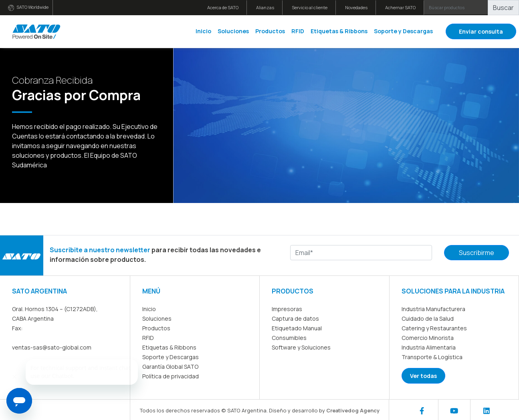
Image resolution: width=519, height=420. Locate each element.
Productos (270, 31)
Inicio (203, 31)
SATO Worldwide (28, 7)
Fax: (17, 328)
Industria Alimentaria (429, 347)
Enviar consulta (481, 31)
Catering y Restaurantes (434, 328)
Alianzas (265, 7)
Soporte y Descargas (403, 31)
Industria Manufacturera (433, 309)
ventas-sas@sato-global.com (52, 347)
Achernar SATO (400, 7)
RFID (298, 31)
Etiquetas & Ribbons (339, 31)
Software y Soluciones (301, 347)
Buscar (503, 8)
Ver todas (423, 376)
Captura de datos (295, 319)
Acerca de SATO (223, 7)
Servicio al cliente (310, 7)
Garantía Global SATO (170, 367)
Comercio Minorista (428, 338)
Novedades (356, 7)
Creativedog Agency (353, 410)
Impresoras (287, 309)
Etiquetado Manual (297, 328)
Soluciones (233, 31)
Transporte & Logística (432, 357)
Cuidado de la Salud (428, 319)
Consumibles (289, 338)
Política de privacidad (171, 376)
